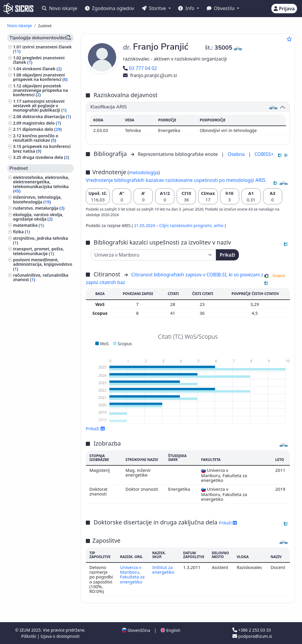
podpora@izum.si (252, 636)
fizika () (21, 232)
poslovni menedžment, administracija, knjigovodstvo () (43, 264)
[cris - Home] (18, 9)
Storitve (155, 8)
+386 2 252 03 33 (252, 630)
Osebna (237, 154)
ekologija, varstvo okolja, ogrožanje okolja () (38, 217)
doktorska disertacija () (47, 116)
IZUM (26, 630)
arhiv (219, 225)
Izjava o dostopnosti (60, 636)
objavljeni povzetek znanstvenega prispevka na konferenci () (40, 90)
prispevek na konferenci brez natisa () (42, 149)
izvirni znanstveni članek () (42, 49)
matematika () (28, 225)
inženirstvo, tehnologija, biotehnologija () (37, 199)
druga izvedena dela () (46, 157)
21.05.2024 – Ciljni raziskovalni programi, (174, 225)
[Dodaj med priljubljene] (289, 39)
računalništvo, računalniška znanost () (41, 277)
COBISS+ (264, 154)
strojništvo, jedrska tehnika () (40, 240)
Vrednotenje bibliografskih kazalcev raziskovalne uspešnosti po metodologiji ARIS (176, 180)
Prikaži (227, 255)
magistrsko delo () (42, 123)
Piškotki (29, 636)
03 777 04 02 (140, 68)
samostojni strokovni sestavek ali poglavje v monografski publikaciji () (40, 106)
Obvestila (221, 8)
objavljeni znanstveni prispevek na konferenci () (40, 77)
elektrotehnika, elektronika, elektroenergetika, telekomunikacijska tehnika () (41, 184)
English (170, 630)
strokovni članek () (42, 69)
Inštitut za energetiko (163, 570)
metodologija (144, 172)
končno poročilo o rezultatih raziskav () (36, 138)
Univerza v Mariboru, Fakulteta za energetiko (132, 574)
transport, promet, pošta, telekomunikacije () (38, 251)
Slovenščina (136, 630)
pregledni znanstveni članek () (39, 60)
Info (187, 8)
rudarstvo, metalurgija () (39, 208)
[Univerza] (153, 255)
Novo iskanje (60, 8)
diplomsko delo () (42, 129)
